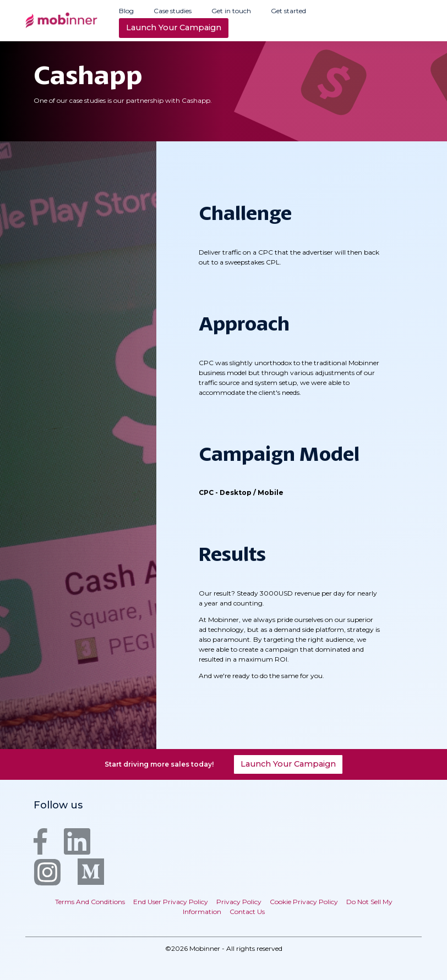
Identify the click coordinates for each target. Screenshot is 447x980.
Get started (288, 11)
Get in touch (231, 11)
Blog (126, 11)
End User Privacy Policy (171, 902)
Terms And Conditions (90, 902)
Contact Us (247, 912)
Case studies (173, 11)
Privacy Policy (239, 902)
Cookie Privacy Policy (304, 902)
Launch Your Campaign (174, 27)
